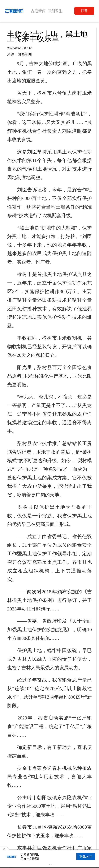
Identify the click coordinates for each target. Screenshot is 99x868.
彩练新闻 (25, 54)
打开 (84, 11)
